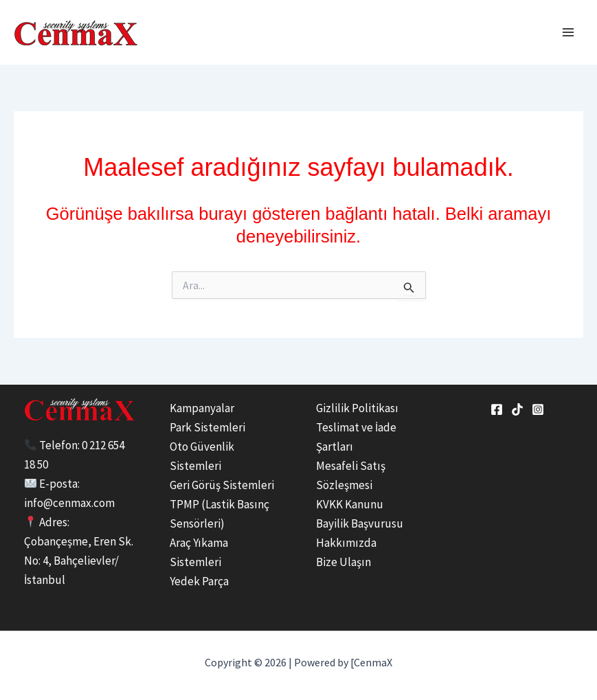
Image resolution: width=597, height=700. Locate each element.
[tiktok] (517, 409)
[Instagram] (538, 409)
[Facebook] (497, 409)
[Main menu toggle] (568, 32)
